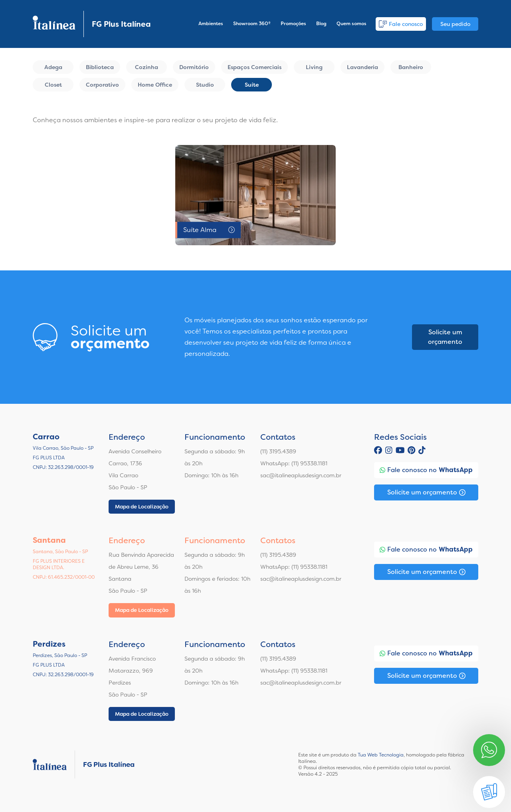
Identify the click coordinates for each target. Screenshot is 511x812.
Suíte (252, 85)
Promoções (293, 24)
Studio (205, 85)
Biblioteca (100, 67)
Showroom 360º (252, 24)
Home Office (155, 85)
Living (314, 67)
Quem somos (352, 24)
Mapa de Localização (142, 507)
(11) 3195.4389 (278, 451)
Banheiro (411, 67)
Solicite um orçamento (445, 337)
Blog (321, 24)
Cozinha (147, 67)
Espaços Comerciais (255, 67)
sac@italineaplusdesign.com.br (301, 475)
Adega (53, 67)
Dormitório (194, 67)
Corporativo (102, 85)
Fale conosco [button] (401, 24)
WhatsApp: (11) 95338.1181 (294, 463)
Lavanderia (362, 67)
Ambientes (211, 24)
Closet (53, 85)
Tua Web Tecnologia (381, 755)
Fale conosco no (426, 470)
